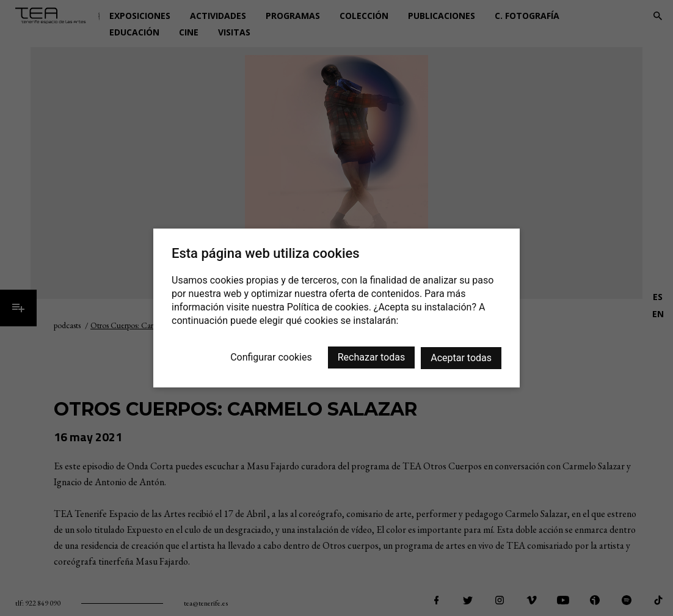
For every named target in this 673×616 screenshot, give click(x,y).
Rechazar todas (371, 357)
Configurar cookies (271, 357)
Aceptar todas (461, 358)
